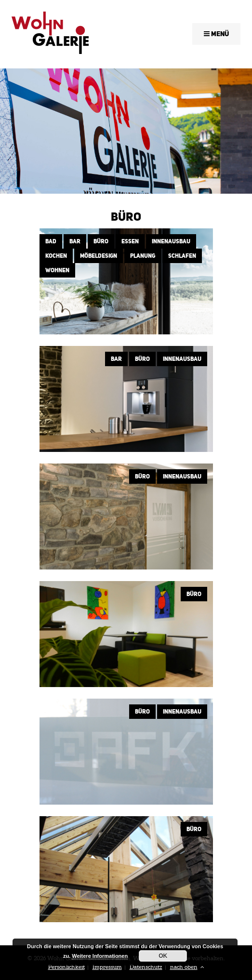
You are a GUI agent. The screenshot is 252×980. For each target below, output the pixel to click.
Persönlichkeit (66, 967)
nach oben (187, 967)
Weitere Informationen (100, 956)
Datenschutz (146, 967)
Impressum (107, 967)
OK (163, 956)
